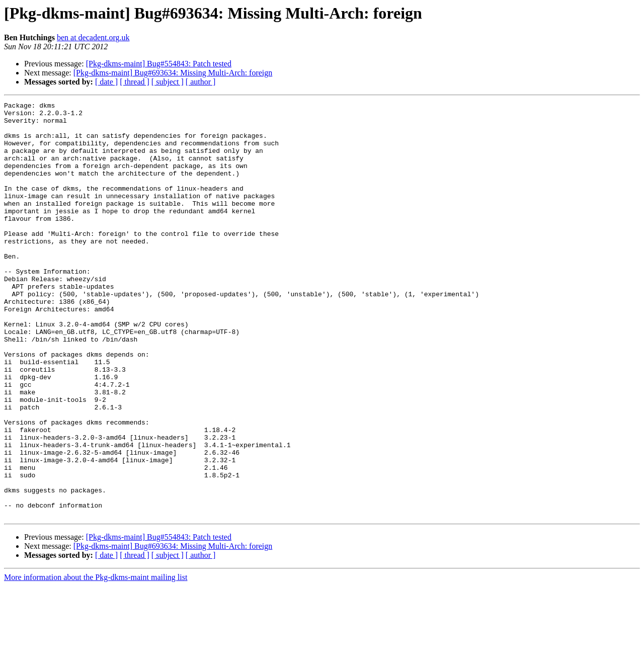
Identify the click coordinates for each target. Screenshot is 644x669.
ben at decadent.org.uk (93, 37)
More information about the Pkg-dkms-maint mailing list (96, 660)
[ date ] (106, 82)
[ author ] (201, 82)
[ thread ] (135, 82)
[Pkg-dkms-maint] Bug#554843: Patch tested (159, 64)
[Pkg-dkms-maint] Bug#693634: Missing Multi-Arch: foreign (173, 73)
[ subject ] (168, 82)
